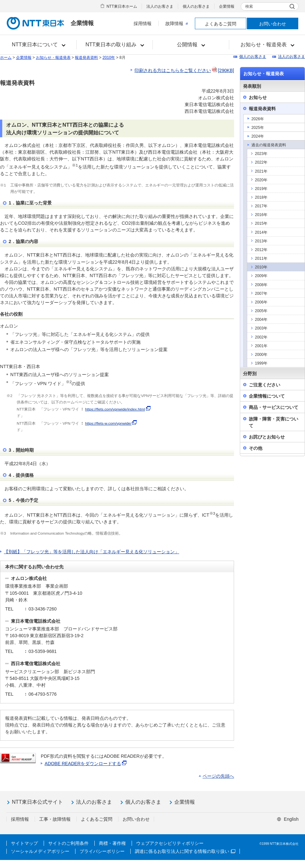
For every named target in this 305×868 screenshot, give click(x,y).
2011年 (261, 258)
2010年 (109, 58)
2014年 (261, 232)
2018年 (261, 197)
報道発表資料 (86, 58)
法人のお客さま (160, 6)
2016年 (261, 215)
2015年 (261, 223)
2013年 (261, 241)
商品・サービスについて (274, 407)
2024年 (258, 136)
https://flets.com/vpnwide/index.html (115, 409)
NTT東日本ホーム (122, 6)
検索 (249, 6)
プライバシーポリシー (102, 851)
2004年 (261, 320)
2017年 (261, 206)
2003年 (261, 328)
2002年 (261, 337)
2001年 (261, 346)
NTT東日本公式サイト (37, 802)
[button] (38, 45)
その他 (256, 448)
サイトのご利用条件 (68, 843)
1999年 (261, 363)
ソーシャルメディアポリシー (40, 851)
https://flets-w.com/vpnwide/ (108, 423)
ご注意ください (265, 385)
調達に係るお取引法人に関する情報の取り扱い (185, 851)
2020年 (261, 180)
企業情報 (227, 6)
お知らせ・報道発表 (53, 58)
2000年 (261, 355)
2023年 (261, 154)
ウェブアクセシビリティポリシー (170, 843)
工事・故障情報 (55, 819)
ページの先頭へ (218, 776)
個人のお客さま (196, 6)
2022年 (261, 162)
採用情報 (143, 23)
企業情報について (267, 396)
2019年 (261, 189)
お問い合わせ (273, 24)
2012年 (261, 250)
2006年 (261, 302)
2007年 (261, 294)
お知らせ (258, 97)
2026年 (258, 119)
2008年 (261, 285)
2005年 (261, 311)
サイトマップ (24, 843)
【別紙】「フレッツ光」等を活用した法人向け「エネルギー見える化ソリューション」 (91, 552)
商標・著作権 (112, 843)
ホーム (6, 58)
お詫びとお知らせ (267, 437)
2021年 (261, 171)
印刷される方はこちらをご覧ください (184, 70)
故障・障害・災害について (274, 422)
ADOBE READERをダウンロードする (86, 764)
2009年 (261, 276)
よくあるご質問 (221, 24)
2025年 (258, 128)
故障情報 (177, 23)
